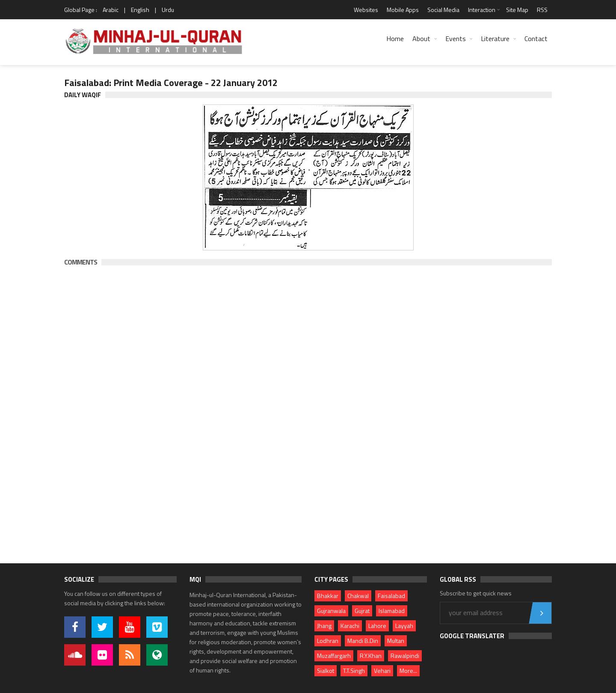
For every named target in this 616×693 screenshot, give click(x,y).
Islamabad (392, 611)
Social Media (443, 10)
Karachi (350, 626)
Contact (536, 39)
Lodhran (328, 641)
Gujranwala (331, 611)
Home (395, 39)
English (140, 10)
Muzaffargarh (334, 656)
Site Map (517, 10)
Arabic (111, 10)
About (421, 39)
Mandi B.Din (363, 641)
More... (408, 671)
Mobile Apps (403, 10)
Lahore (377, 626)
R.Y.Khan (371, 656)
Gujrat (362, 611)
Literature (495, 39)
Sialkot (326, 671)
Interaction (482, 10)
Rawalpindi (405, 656)
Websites (366, 10)
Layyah (404, 626)
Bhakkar (328, 596)
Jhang (324, 626)
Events (456, 39)
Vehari (382, 671)
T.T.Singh (354, 671)
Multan (396, 641)
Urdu (168, 10)
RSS (542, 10)
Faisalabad (391, 596)
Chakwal (358, 596)
